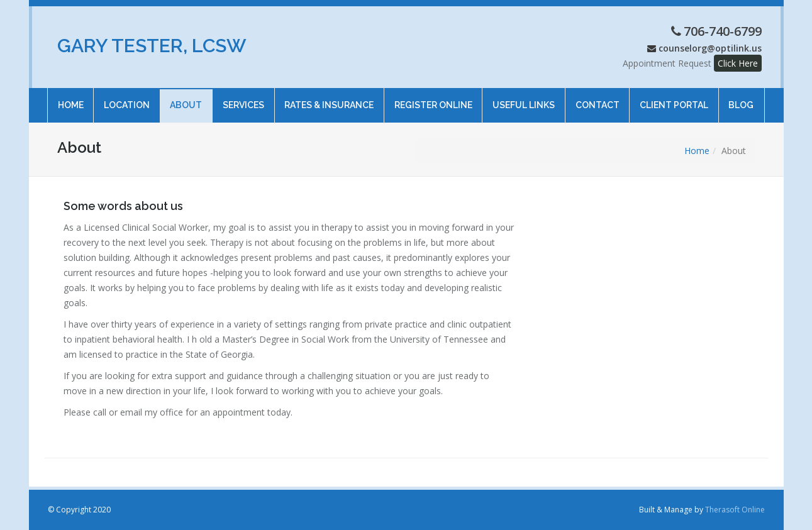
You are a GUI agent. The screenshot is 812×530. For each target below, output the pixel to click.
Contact (597, 99)
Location (127, 99)
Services (243, 99)
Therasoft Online (735, 510)
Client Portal (674, 99)
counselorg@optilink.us (710, 48)
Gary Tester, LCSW (152, 46)
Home (70, 99)
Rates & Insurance (329, 99)
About (186, 99)
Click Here (738, 63)
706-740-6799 (723, 31)
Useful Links (524, 99)
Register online (433, 99)
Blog (741, 99)
